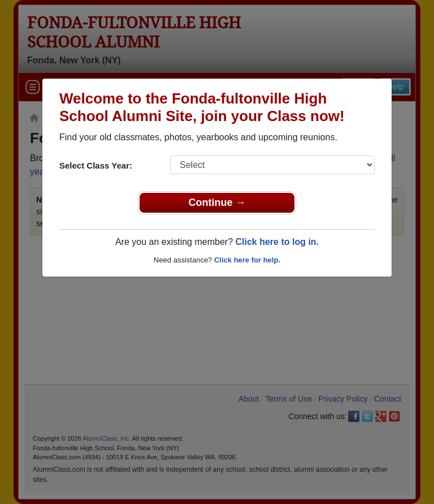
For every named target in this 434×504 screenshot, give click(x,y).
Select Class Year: (96, 165)
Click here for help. (247, 260)
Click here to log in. (277, 242)
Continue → (217, 203)
